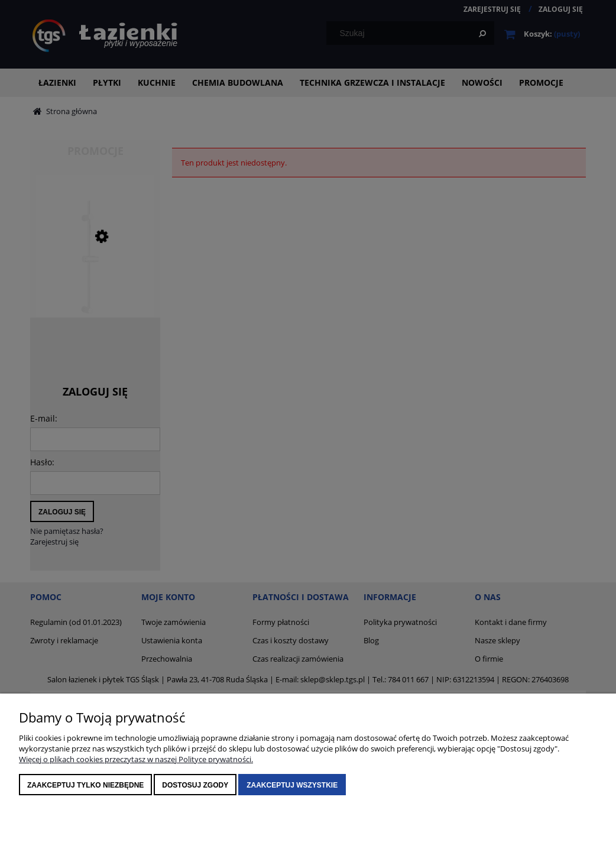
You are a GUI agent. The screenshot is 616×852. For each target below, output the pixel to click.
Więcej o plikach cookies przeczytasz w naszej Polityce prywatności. (136, 759)
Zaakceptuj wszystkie (292, 785)
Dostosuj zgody (195, 785)
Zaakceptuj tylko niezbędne (85, 785)
